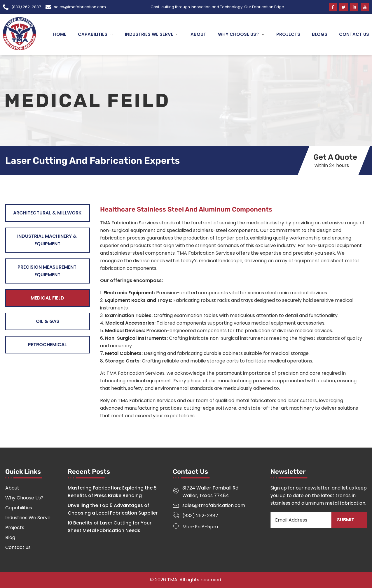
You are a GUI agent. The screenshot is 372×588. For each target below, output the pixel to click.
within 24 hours (332, 165)
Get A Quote (335, 157)
